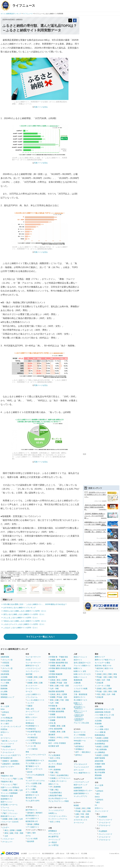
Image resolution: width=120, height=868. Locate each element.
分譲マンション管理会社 (10, 787)
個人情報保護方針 (48, 853)
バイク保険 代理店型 (103, 718)
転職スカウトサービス (82, 674)
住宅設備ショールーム (9, 805)
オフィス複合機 (32, 792)
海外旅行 (39, 813)
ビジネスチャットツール (83, 738)
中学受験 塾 (53, 706)
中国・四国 (19, 833)
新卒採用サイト (80, 708)
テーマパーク (79, 823)
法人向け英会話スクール (58, 798)
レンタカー (30, 714)
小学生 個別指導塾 (55, 729)
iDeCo (97, 797)
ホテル (28, 836)
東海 (11, 790)
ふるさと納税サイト (33, 694)
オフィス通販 (31, 789)
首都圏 (5, 790)
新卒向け (79, 755)
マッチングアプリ (80, 796)
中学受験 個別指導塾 (56, 711)
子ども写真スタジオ (33, 763)
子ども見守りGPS (32, 801)
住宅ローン (5, 732)
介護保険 (98, 767)
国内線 (30, 824)
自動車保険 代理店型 (103, 712)
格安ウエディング (80, 785)
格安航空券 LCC (32, 821)
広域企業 (100, 683)
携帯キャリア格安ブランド (105, 660)
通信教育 (52, 735)
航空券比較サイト (32, 816)
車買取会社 (30, 723)
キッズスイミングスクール (58, 819)
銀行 (4, 715)
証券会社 (6, 712)
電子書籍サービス (32, 766)
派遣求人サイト (80, 697)
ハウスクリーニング (33, 668)
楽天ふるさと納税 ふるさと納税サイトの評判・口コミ (24, 614)
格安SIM (100, 668)
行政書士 (53, 778)
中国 (115, 677)
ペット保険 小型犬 (102, 729)
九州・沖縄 (54, 689)
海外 (34, 833)
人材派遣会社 (79, 720)
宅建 (52, 772)
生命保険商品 (100, 744)
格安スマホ (109, 668)
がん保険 (4, 691)
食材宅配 (29, 674)
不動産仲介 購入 (7, 782)
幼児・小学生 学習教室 (57, 743)
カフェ (28, 758)
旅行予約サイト (32, 810)
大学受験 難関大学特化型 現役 (60, 668)
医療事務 (57, 770)
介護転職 (77, 683)
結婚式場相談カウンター (83, 791)
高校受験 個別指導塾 (56, 691)
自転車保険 (5, 674)
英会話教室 (53, 761)
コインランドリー (32, 671)
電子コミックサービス (34, 769)
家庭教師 (52, 740)
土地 (21, 779)
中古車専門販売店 (34, 732)
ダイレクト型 (7, 660)
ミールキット (31, 680)
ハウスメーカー (8, 839)
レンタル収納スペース (36, 700)
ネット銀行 (5, 724)
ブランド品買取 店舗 (33, 783)
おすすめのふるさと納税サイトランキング (20, 608)
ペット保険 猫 (100, 732)
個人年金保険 (100, 772)
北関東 (12, 830)
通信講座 (52, 767)
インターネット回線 (102, 686)
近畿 (16, 790)
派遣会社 (77, 691)
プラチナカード (105, 825)
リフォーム (5, 807)
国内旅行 (31, 813)
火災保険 (4, 677)
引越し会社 (30, 709)
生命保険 (4, 686)
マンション (7, 779)
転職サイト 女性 (80, 671)
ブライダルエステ (80, 764)
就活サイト (78, 660)
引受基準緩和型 (102, 741)
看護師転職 (78, 680)
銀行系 (5, 741)
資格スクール (53, 784)
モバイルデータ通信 (102, 663)
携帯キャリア (100, 657)
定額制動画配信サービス (35, 760)
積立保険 (98, 778)
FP (51, 770)
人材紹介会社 (79, 716)
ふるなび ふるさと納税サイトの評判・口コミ (21, 628)
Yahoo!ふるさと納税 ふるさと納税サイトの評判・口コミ (25, 621)
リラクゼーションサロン (58, 816)
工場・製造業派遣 (80, 694)
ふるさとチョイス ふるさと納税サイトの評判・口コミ (24, 624)
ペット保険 (5, 683)
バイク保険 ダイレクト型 (104, 715)
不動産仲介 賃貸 (7, 796)
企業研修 (77, 744)
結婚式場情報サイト (81, 793)
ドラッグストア (54, 834)
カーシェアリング (32, 711)
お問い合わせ (60, 853)
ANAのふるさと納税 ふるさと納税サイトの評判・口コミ (25, 611)
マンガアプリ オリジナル (35, 781)
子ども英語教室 (54, 755)
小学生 (66, 737)
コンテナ (31, 703)
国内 (29, 833)
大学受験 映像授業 (55, 674)
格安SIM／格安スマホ (103, 666)
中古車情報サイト (32, 726)
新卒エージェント (80, 712)
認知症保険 (99, 761)
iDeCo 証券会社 (7, 721)
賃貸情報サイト (7, 799)
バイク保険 (5, 666)
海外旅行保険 (6, 680)
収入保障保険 (102, 749)
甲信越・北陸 (62, 683)
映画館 (76, 805)
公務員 (53, 781)
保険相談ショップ (7, 697)
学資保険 (4, 694)
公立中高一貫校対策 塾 (57, 717)
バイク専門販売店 (34, 743)
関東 (89, 808)
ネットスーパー (32, 686)
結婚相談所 (78, 788)
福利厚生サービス (32, 795)
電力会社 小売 (31, 798)
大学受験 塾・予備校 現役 (58, 657)
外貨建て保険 (100, 764)
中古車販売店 (31, 729)
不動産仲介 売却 (7, 776)
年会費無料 (7, 747)
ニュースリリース (34, 853)
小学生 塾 (52, 723)
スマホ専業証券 (7, 718)
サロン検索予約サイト (82, 773)
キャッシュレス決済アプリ (11, 755)
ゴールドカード (8, 752)
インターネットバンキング (11, 726)
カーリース (30, 720)
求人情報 (84, 853)
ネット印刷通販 (80, 735)
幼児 (52, 758)
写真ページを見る (41, 107)
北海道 (53, 680)
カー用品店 (53, 842)
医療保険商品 (100, 735)
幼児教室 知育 (54, 746)
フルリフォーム (8, 810)
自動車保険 (5, 657)
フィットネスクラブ (56, 810)
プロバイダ (99, 671)
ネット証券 (5, 706)
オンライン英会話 (55, 764)
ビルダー (6, 827)
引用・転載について (73, 853)
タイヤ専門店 (53, 845)
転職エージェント (80, 677)
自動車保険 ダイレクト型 (104, 709)
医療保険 (4, 689)
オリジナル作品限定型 (36, 775)
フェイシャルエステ (81, 767)
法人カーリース (80, 732)
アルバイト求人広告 (81, 723)
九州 (21, 790)
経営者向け (80, 746)
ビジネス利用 (32, 839)
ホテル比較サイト (32, 818)
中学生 (59, 737)
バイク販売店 (31, 740)
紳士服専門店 (53, 837)
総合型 (30, 772)
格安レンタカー (32, 717)
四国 (98, 680)
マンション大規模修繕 (9, 793)
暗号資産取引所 (7, 758)
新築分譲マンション (8, 816)
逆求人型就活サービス (82, 663)
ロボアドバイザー (7, 767)
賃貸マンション (7, 802)
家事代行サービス (32, 666)
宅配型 (30, 706)
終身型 (99, 738)
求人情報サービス (80, 700)
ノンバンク (13, 741)
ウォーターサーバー (33, 657)
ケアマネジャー (64, 778)
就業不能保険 (100, 758)
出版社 (30, 778)
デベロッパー (7, 842)
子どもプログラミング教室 (59, 801)
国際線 (37, 824)
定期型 (106, 738)
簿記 (57, 772)
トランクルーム (32, 697)
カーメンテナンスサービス (36, 755)
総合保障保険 (100, 770)
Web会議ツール (80, 741)
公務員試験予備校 (55, 795)
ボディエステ (79, 770)
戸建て (15, 779)
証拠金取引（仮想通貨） (12, 764)
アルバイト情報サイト (82, 666)
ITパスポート (62, 781)
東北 (6, 830)
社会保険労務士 (63, 775)
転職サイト (78, 668)
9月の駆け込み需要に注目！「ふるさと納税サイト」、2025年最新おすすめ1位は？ (35, 604)
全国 (87, 817)
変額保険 (98, 775)
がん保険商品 (100, 752)
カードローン (6, 738)
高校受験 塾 (53, 677)
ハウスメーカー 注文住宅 (10, 822)
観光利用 (31, 841)
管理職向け (80, 749)
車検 (27, 752)
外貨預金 (4, 729)
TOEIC (53, 775)
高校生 (53, 737)
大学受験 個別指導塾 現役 (58, 663)
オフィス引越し (32, 786)
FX (2, 735)
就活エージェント (80, 657)
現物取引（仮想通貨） (11, 761)
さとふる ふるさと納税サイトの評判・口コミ (21, 618)
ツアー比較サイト (32, 827)
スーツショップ (54, 839)
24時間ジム (53, 813)
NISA (3, 709)
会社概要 (24, 853)
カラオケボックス (80, 820)
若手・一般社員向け (83, 752)
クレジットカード (7, 744)
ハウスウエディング (81, 782)
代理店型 (6, 663)
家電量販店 (53, 831)
